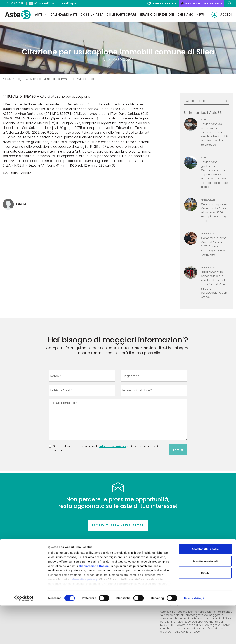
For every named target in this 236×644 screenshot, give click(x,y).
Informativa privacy (113, 446)
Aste (37, 14)
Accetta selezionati (205, 600)
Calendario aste (62, 14)
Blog (19, 79)
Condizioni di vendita (108, 567)
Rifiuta (205, 612)
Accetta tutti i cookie (205, 588)
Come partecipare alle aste (108, 577)
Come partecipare (120, 14)
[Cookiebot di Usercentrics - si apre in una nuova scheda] (24, 637)
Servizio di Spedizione (155, 14)
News (199, 14)
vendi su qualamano (201, 4)
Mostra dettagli (194, 637)
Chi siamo (184, 14)
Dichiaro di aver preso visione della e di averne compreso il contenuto (105, 448)
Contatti (108, 563)
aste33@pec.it (70, 4)
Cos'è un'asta (90, 14)
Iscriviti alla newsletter (118, 525)
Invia (178, 450)
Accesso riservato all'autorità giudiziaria (189, 567)
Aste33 (7, 79)
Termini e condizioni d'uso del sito (108, 572)
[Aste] (43, 15)
